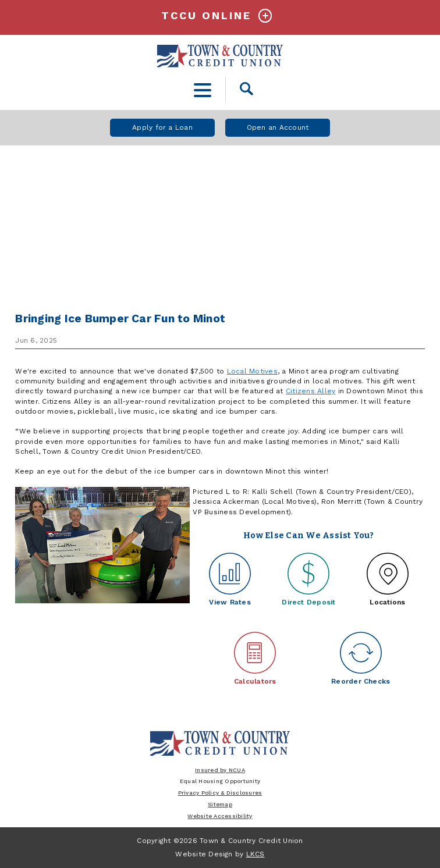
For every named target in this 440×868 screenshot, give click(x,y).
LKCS (256, 854)
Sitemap (220, 804)
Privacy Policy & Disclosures (220, 793)
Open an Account (278, 127)
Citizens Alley (311, 391)
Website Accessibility (220, 816)
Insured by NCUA (220, 770)
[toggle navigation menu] (203, 90)
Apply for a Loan (162, 127)
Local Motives (252, 371)
